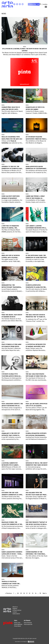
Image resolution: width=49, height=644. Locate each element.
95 (40, 593)
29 (21, 593)
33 (33, 593)
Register (15, 609)
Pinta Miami (18, 626)
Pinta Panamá (28, 623)
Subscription (16, 614)
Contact (15, 612)
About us (15, 607)
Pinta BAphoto (18, 624)
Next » (45, 593)
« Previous (8, 593)
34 (36, 593)
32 (30, 593)
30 (24, 593)
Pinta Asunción (28, 624)
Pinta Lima (17, 623)
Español (45, 4)
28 (18, 593)
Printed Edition (17, 610)
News (25, 47)
